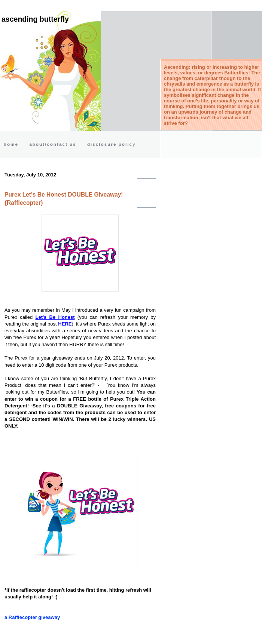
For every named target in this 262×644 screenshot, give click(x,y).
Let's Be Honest (55, 317)
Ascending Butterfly (35, 19)
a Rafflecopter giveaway (32, 617)
